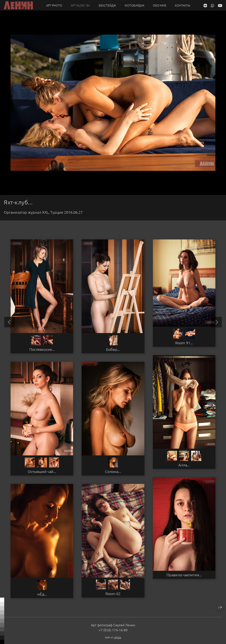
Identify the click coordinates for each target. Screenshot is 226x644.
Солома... (113, 471)
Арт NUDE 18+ (80, 5)
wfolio (118, 637)
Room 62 (113, 594)
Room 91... (184, 343)
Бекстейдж (107, 5)
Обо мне (160, 5)
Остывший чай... (42, 471)
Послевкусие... (42, 349)
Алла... (184, 465)
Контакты (183, 5)
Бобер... (113, 349)
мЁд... (42, 594)
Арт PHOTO (54, 5)
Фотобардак (134, 5)
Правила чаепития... (184, 575)
